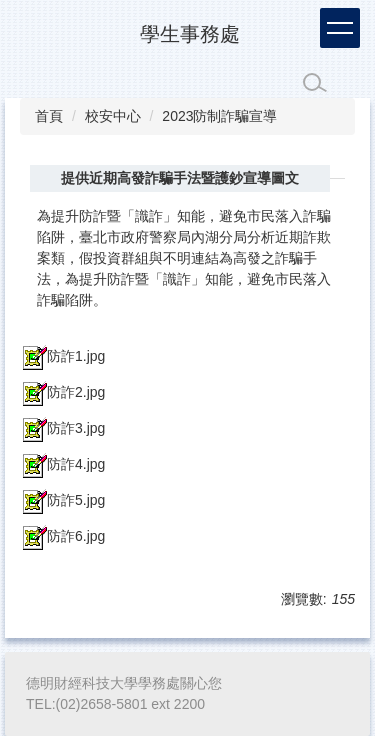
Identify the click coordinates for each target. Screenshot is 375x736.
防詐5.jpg (62, 500)
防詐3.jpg (62, 428)
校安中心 (113, 116)
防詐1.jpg (62, 356)
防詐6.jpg (62, 536)
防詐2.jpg (62, 392)
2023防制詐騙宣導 (219, 116)
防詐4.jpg (62, 464)
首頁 (49, 116)
